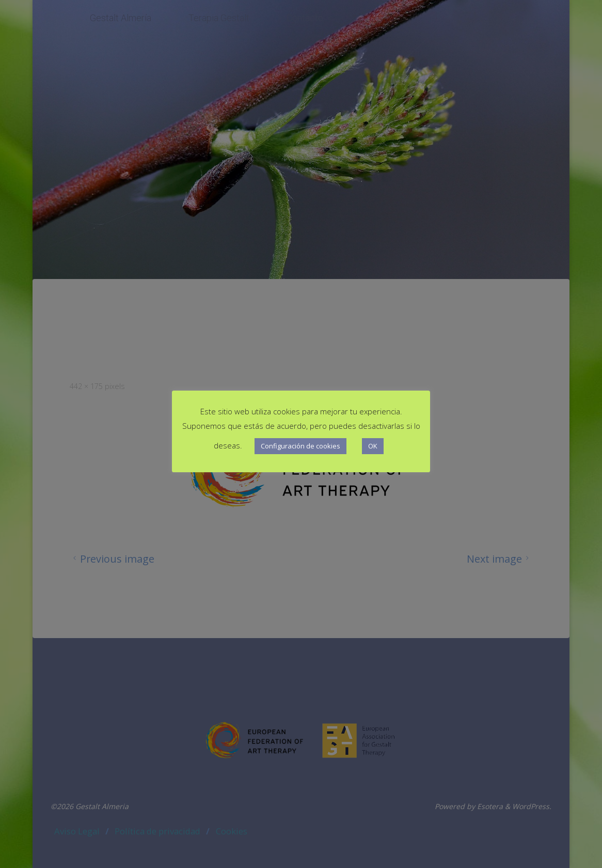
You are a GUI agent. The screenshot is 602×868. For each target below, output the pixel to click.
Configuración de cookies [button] (300, 446)
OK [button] (373, 446)
